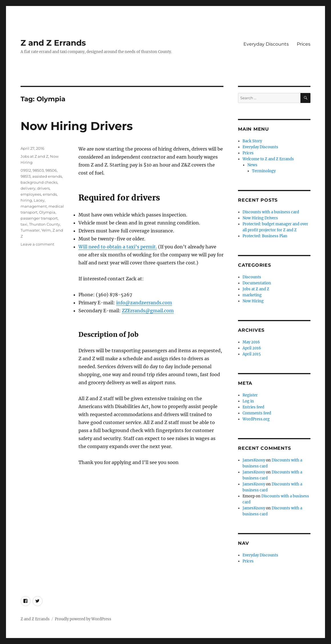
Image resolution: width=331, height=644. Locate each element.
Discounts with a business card (271, 212)
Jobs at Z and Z (34, 156)
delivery (28, 188)
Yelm (46, 230)
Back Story (252, 141)
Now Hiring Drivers (77, 126)
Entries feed (253, 407)
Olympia (47, 212)
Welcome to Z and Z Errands (268, 159)
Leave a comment (37, 244)
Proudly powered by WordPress (83, 619)
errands (50, 194)
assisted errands (47, 176)
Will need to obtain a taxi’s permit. (118, 247)
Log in (248, 401)
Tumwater (30, 230)
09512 (26, 170)
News (252, 165)
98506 (51, 170)
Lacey (39, 200)
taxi (24, 224)
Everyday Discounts (266, 44)
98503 (38, 170)
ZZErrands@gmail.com (148, 311)
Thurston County (45, 224)
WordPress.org (256, 419)
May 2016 (251, 342)
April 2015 (252, 354)
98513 (26, 176)
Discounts (252, 277)
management (34, 206)
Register (250, 395)
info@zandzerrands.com (144, 303)
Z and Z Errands (53, 43)
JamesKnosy (254, 460)
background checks (39, 182)
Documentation (257, 283)
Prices (304, 44)
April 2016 (252, 348)
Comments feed (257, 413)
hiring (26, 200)
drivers (43, 188)
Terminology (264, 171)
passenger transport (39, 218)
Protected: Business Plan (265, 236)
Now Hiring (253, 301)
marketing (252, 295)
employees (31, 194)
